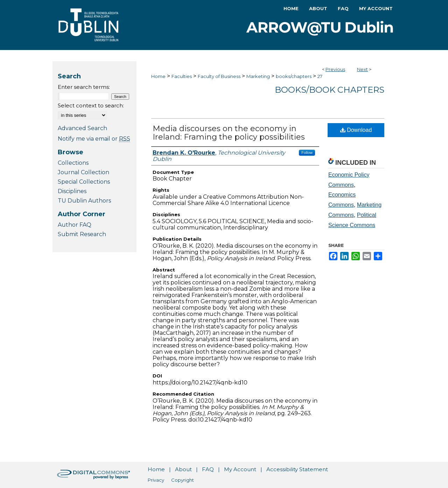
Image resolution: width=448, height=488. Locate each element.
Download (356, 130)
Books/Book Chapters (330, 90)
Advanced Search (82, 128)
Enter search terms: (84, 87)
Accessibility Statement (297, 469)
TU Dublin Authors (84, 201)
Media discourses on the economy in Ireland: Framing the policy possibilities (229, 133)
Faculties (182, 76)
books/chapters (294, 76)
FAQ (208, 469)
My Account (240, 469)
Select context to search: (91, 105)
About (183, 469)
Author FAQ (75, 225)
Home (158, 76)
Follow (307, 153)
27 (320, 76)
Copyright (183, 480)
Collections (73, 163)
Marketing (258, 76)
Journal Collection (83, 172)
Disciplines (72, 191)
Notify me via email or (94, 139)
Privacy (156, 480)
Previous (335, 69)
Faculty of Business (219, 76)
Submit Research (82, 234)
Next (362, 69)
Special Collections (84, 182)
